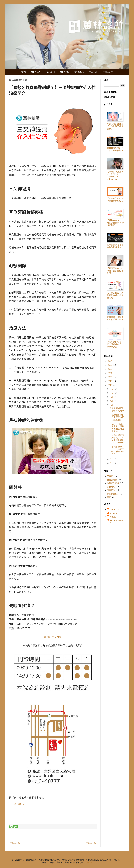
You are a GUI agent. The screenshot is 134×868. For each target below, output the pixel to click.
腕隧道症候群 (113, 494)
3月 (112, 463)
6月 (112, 401)
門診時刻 (94, 72)
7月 (112, 397)
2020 (110, 377)
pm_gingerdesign (117, 521)
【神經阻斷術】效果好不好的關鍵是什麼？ (115, 271)
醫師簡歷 (108, 72)
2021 (110, 373)
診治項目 (50, 72)
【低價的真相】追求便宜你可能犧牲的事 (117, 417)
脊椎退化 (111, 487)
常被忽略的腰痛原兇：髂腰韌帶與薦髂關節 (115, 126)
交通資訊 (79, 72)
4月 (112, 459)
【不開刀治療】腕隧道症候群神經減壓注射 (115, 295)
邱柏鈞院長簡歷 (53, 637)
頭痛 (109, 497)
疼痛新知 (111, 490)
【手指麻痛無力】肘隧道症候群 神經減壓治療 (115, 223)
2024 (110, 361)
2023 (110, 365)
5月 (112, 405)
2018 (110, 385)
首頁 (24, 72)
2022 (110, 369)
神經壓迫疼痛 (113, 483)
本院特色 (36, 72)
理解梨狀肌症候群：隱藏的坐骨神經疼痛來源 (115, 344)
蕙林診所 (19, 804)
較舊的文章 (91, 843)
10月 (112, 393)
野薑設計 (114, 517)
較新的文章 (15, 843)
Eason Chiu (115, 509)
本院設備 (65, 72)
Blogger (90, 863)
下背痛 (110, 476)
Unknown (114, 513)
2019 (110, 381)
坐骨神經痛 (112, 480)
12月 (112, 389)
